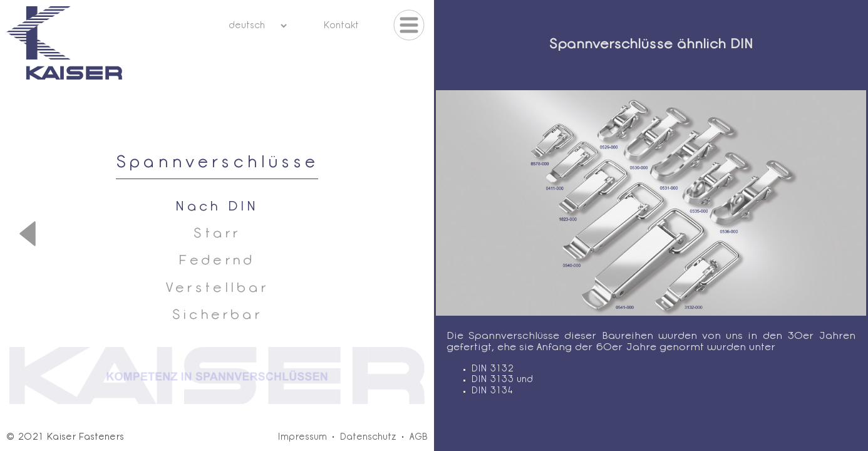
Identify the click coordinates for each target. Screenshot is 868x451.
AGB (419, 438)
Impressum (302, 438)
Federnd (217, 261)
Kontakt (341, 26)
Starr (217, 234)
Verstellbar (217, 288)
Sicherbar (217, 315)
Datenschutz (368, 438)
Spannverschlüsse (217, 163)
